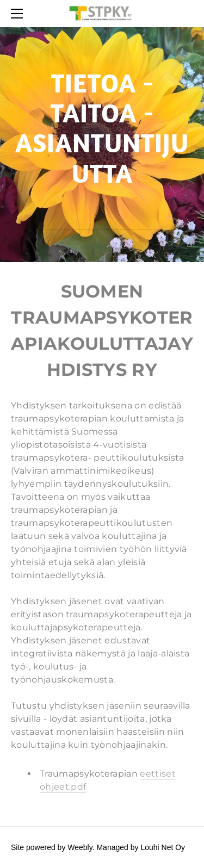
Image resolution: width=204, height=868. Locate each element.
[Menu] (19, 14)
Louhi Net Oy (163, 847)
